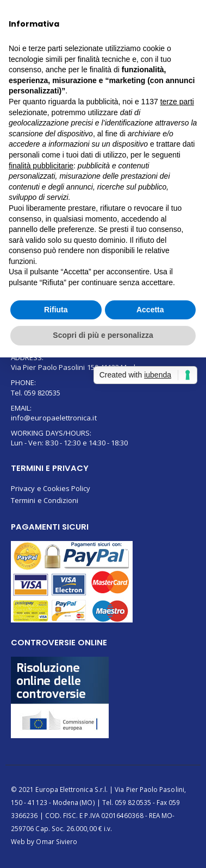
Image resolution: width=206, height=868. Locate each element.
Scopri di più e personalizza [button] (103, 335)
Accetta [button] (150, 310)
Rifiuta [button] (56, 310)
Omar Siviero (57, 841)
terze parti (177, 102)
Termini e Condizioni (45, 500)
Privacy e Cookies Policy (51, 488)
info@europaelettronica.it (54, 418)
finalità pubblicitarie (41, 166)
